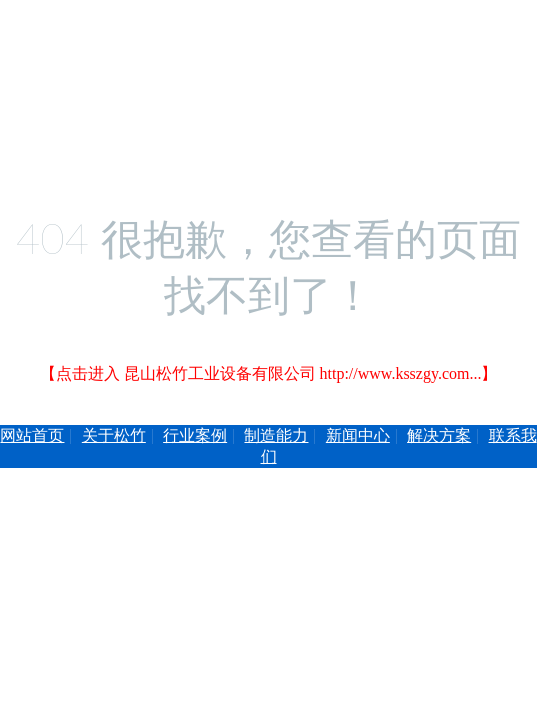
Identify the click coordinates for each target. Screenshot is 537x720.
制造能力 (276, 435)
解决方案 (439, 435)
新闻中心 (358, 435)
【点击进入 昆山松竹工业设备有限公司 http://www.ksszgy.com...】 (269, 373)
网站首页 (32, 435)
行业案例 (195, 435)
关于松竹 (114, 435)
